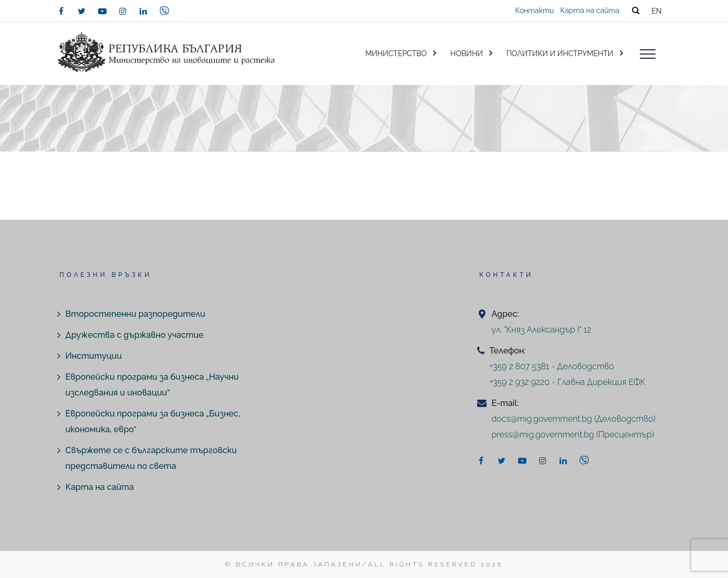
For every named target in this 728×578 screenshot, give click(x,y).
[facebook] (61, 11)
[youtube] (102, 11)
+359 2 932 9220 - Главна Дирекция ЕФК (568, 382)
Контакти (534, 10)
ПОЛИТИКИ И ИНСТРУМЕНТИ (560, 53)
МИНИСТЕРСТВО (396, 53)
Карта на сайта (590, 10)
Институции (94, 356)
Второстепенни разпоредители (135, 314)
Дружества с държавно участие (135, 335)
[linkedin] (143, 11)
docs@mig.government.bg (542, 419)
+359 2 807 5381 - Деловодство (552, 366)
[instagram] (123, 11)
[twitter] (82, 11)
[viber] (164, 11)
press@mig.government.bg (543, 435)
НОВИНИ (467, 53)
